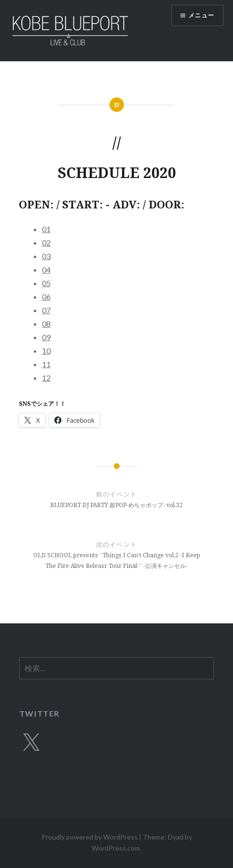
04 (46, 269)
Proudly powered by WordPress (89, 837)
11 (46, 364)
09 (46, 337)
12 (46, 378)
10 (46, 351)
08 (46, 324)
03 (46, 256)
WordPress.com (116, 848)
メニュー (201, 15)
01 (46, 229)
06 (46, 296)
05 (46, 283)
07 (46, 310)
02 (46, 242)
